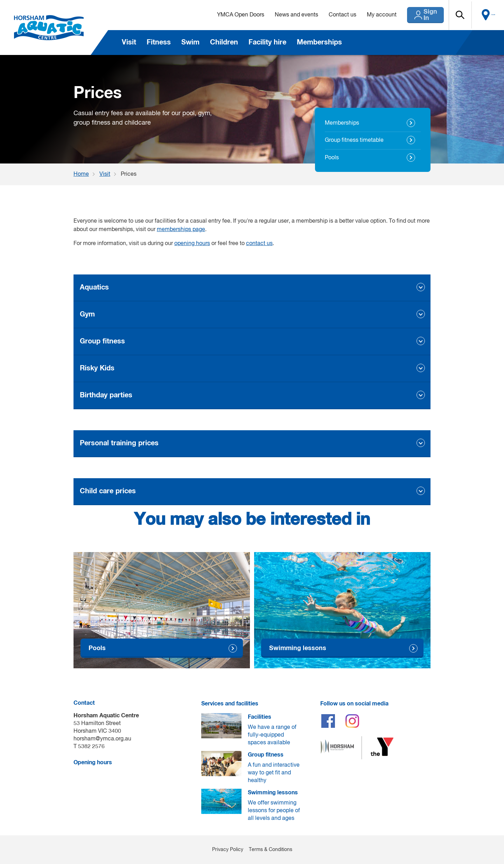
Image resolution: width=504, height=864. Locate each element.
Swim (190, 42)
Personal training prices (119, 443)
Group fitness (102, 341)
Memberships (319, 42)
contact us (259, 244)
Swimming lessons (298, 648)
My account (367, 15)
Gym (87, 314)
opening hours (192, 244)
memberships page (181, 230)
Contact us (328, 15)
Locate (489, 15)
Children (224, 42)
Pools (332, 158)
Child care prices (108, 491)
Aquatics (94, 287)
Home (81, 174)
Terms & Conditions (271, 850)
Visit (129, 42)
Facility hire (267, 42)
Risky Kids (97, 368)
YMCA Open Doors (226, 15)
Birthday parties (106, 395)
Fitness (159, 42)
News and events (282, 15)
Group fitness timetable (354, 140)
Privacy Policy (228, 850)
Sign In (420, 15)
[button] (459, 15)
